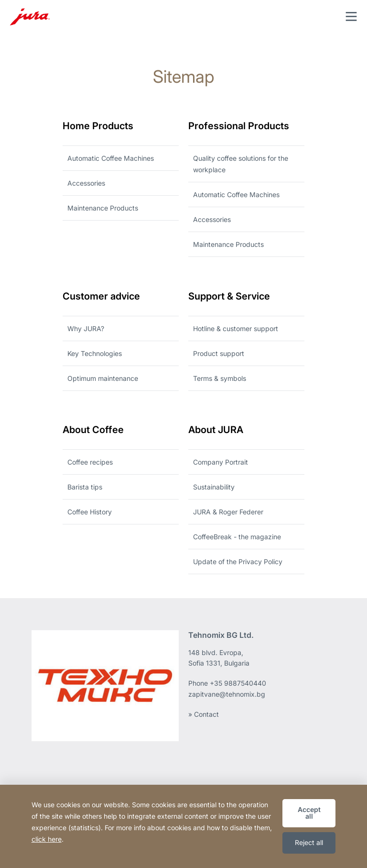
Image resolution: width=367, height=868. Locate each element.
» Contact (204, 714)
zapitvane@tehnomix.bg (227, 694)
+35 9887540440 (238, 683)
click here (47, 839)
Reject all (309, 842)
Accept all (309, 813)
